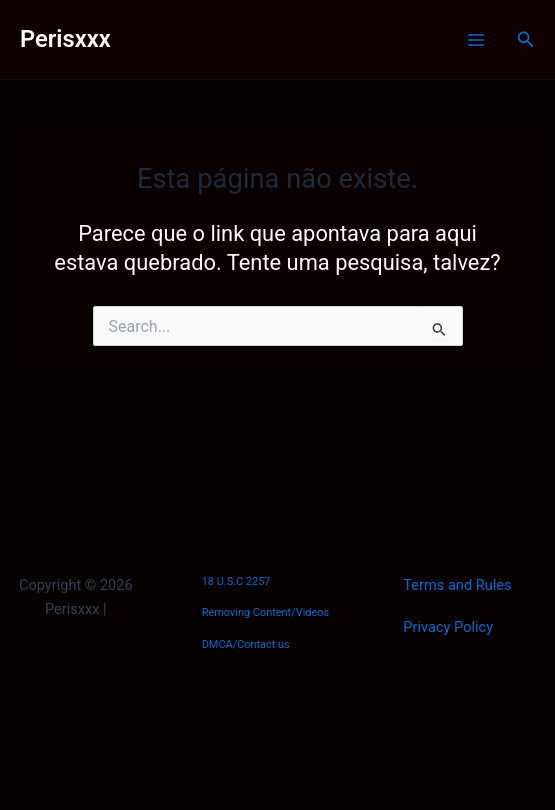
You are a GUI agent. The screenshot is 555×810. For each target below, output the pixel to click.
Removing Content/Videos (266, 612)
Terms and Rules (457, 585)
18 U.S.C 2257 (236, 581)
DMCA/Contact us (246, 644)
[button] (526, 39)
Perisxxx (65, 39)
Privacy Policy (448, 627)
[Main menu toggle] (476, 40)
